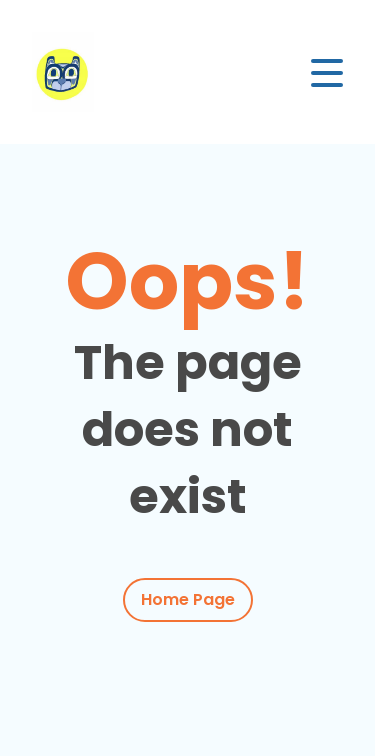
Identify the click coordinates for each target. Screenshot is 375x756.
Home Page (188, 599)
